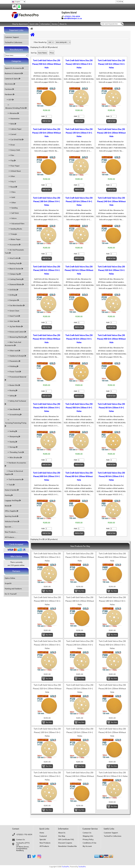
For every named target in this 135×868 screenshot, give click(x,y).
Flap (10, 161)
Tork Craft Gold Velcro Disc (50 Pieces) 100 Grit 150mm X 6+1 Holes (79, 64)
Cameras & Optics (13, 79)
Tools (10, 485)
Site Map (62, 836)
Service (55, 24)
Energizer (12, 300)
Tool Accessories (14, 479)
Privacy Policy (88, 839)
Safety (11, 396)
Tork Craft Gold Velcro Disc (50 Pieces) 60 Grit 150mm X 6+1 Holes (111, 408)
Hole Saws (12, 321)
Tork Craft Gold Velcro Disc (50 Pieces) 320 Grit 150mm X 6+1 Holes (111, 270)
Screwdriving (13, 415)
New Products (45, 843)
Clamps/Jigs (13, 274)
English (16, 2)
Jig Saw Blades (14, 326)
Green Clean (12, 311)
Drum (10, 145)
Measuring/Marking (16, 337)
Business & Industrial (14, 73)
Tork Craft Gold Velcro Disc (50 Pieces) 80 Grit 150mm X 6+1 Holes (111, 476)
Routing (11, 390)
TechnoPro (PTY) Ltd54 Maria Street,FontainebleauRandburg (23, 847)
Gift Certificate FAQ (66, 839)
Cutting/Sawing (14, 279)
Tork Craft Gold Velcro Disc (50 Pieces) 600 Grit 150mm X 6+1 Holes (47, 476)
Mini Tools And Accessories (13, 344)
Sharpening (13, 436)
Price (52, 53)
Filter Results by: (40, 42)
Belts (11, 124)
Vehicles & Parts (12, 521)
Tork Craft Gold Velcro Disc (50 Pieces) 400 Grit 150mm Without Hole (111, 339)
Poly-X (10, 182)
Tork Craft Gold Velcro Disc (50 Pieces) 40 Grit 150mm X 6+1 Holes (79, 339)
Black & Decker (14, 269)
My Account (87, 846)
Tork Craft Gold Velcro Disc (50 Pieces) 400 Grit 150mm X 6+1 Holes (47, 408)
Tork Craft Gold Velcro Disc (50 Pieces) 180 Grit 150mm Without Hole (111, 133)
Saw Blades (13, 409)
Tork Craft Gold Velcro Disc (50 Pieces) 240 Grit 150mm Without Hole (111, 201)
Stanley (11, 442)
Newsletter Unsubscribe (67, 846)
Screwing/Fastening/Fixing (16, 423)
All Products (44, 846)
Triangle (11, 234)
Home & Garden (12, 490)
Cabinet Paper (13, 129)
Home (42, 833)
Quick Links (34, 24)
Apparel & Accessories (14, 68)
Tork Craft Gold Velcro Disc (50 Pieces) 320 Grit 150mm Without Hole (79, 270)
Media (8, 506)
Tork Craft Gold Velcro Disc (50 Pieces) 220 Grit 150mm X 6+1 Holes (79, 201)
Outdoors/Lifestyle (15, 356)
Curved (10, 134)
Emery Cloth (12, 150)
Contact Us (20, 840)
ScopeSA (8, 583)
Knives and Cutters (15, 332)
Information (45, 24)
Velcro (11, 218)
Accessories (13, 245)
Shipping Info (88, 836)
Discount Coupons (65, 843)
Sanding (11, 208)
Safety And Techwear (16, 402)
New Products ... (11, 532)
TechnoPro (65, 867)
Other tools (13, 351)
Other (10, 176)
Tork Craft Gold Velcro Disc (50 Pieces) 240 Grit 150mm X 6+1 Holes (47, 270)
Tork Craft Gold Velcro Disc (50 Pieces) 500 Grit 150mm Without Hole (46, 64)
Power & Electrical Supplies (14, 473)
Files (9, 155)
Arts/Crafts (13, 258)
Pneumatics (13, 361)
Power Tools (13, 372)
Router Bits (12, 385)
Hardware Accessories (16, 464)
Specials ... (9, 527)
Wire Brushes (13, 457)
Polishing (12, 366)
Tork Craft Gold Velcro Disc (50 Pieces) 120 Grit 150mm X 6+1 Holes (111, 64)
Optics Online (10, 578)
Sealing (11, 431)
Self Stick (12, 213)
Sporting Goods (12, 516)
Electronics (10, 84)
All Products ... (11, 537)
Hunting (9, 495)
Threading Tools (14, 452)
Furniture (9, 89)
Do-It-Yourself (11, 594)
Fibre (10, 192)
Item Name (42, 53)
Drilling (11, 295)
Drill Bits (12, 290)
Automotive (12, 119)
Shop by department (20, 24)
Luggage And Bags (13, 500)
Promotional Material (16, 378)
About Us (63, 24)
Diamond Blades (14, 284)
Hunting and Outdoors (13, 589)
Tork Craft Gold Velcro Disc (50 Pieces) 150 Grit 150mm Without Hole (46, 133)
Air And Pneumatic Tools (14, 251)
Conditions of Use (89, 843)
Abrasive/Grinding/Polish (16, 106)
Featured (43, 836)
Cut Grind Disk (14, 140)
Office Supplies (12, 511)
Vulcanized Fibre (15, 224)
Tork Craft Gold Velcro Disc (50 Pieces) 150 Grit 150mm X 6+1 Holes (79, 133)
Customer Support (12, 37)
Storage (11, 447)
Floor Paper (12, 166)
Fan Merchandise (15, 305)
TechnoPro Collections (13, 42)
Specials (43, 839)
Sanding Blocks (13, 229)
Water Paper (13, 239)
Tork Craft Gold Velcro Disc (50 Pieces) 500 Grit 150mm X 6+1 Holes (79, 408)
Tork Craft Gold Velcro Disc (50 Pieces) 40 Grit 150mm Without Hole (46, 339)
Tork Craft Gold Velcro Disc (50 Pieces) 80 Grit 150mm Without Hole (79, 476)
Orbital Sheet (13, 171)
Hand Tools (12, 316)
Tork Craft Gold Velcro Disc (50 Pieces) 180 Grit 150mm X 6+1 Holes (47, 201)
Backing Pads (13, 263)
